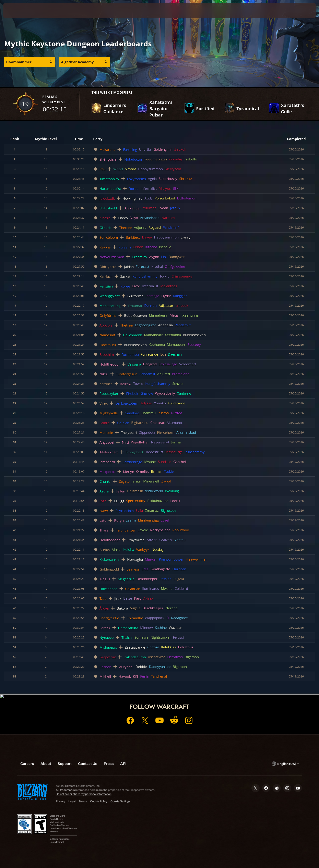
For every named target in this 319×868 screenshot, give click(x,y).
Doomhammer (19, 62)
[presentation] (18, 11)
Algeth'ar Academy (77, 62)
